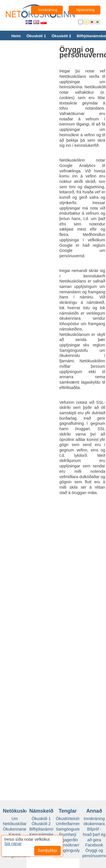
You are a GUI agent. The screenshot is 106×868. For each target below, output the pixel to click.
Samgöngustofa (70, 829)
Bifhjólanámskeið (45, 829)
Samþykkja (47, 850)
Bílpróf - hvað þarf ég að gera (94, 834)
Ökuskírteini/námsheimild (79, 819)
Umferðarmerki (69, 824)
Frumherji (68, 834)
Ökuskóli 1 (36, 36)
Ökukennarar (15, 829)
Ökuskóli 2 (61, 36)
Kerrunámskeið (43, 834)
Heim (16, 36)
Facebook (94, 845)
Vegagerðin (68, 840)
